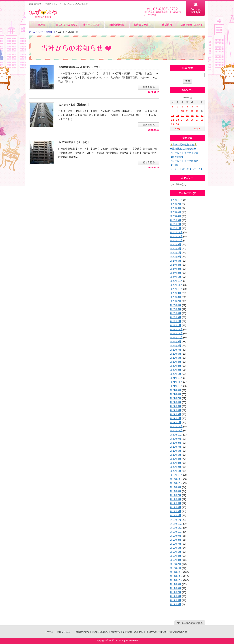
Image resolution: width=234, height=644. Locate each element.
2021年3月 (175, 414)
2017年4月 (175, 604)
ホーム (42, 25)
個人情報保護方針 (178, 632)
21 (202, 115)
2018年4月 (175, 556)
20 (197, 115)
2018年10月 (176, 532)
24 (182, 120)
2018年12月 (176, 524)
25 (187, 120)
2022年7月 (175, 350)
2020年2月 (175, 467)
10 (182, 111)
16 (177, 115)
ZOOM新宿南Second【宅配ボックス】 (80, 67)
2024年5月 (175, 261)
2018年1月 (175, 568)
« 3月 (177, 129)
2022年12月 (176, 329)
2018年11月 (176, 528)
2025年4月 (175, 216)
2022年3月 (175, 366)
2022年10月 (176, 337)
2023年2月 (175, 321)
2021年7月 (175, 398)
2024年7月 (175, 253)
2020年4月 (175, 459)
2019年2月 (175, 515)
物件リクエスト (92, 25)
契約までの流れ (142, 25)
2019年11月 (176, 479)
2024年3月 (175, 269)
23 (177, 120)
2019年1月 (175, 520)
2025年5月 (175, 212)
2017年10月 (176, 580)
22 (172, 120)
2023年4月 (175, 313)
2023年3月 (175, 317)
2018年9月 (175, 536)
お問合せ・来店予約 (192, 25)
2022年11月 (176, 333)
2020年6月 (175, 451)
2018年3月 (175, 560)
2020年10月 (176, 435)
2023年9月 (175, 293)
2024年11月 (176, 236)
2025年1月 (175, 228)
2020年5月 (175, 455)
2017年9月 (175, 584)
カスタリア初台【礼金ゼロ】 (74, 105)
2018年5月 (175, 552)
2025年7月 (175, 204)
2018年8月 (175, 540)
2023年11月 (176, 285)
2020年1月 (175, 471)
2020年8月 (175, 443)
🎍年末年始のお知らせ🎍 (183, 145)
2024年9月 (175, 244)
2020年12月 (176, 426)
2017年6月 (175, 596)
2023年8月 (175, 297)
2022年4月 (175, 362)
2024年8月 (175, 249)
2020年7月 (175, 447)
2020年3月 (175, 463)
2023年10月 (176, 289)
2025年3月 (175, 220)
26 (192, 120)
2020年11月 (176, 430)
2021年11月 (176, 382)
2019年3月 (175, 511)
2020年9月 (175, 439)
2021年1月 (175, 422)
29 (172, 124)
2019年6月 (175, 499)
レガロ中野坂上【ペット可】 (74, 142)
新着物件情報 (117, 25)
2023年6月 (175, 305)
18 (187, 115)
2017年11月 (176, 576)
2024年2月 (175, 273)
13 (197, 111)
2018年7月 (175, 544)
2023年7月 (175, 301)
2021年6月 (175, 402)
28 (202, 120)
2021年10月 (176, 386)
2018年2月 (175, 564)
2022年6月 (175, 354)
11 (187, 111)
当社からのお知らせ (67, 25)
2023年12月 (176, 281)
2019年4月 (175, 507)
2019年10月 (176, 483)
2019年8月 (175, 491)
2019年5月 (175, 503)
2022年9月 (175, 341)
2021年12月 (176, 378)
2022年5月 (175, 358)
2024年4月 (175, 265)
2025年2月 (175, 224)
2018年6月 (175, 548)
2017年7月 (175, 592)
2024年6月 (175, 257)
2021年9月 (175, 390)
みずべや (43, 14)
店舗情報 (167, 25)
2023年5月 (175, 309)
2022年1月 (175, 374)
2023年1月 (175, 325)
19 (192, 115)
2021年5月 (175, 406)
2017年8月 (175, 588)
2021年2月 (175, 418)
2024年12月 (176, 232)
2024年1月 (175, 277)
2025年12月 (176, 200)
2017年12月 (176, 572)
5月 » (197, 129)
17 (182, 115)
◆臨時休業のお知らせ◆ (183, 149)
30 (177, 124)
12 (192, 111)
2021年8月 (175, 394)
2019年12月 (176, 475)
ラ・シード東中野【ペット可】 (186, 169)
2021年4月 (175, 410)
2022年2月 (175, 370)
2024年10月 (176, 240)
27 (197, 120)
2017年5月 (175, 600)
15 (172, 115)
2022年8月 (175, 346)
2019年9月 (175, 487)
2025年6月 (175, 208)
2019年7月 (175, 495)
